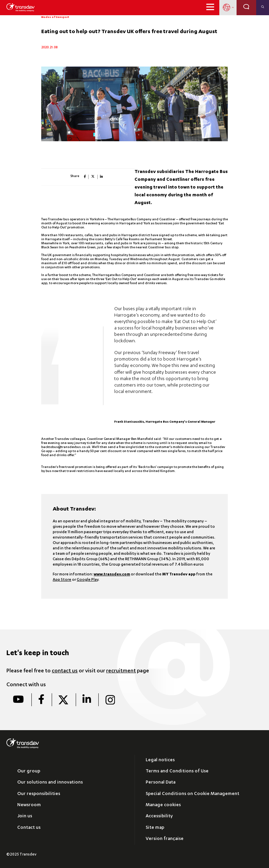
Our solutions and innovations (50, 783)
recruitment (121, 671)
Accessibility (159, 816)
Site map (155, 828)
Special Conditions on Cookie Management (192, 794)
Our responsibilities (39, 794)
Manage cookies (163, 805)
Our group (29, 772)
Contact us (29, 828)
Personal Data (161, 783)
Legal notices (160, 760)
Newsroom (29, 805)
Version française (165, 839)
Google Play (88, 580)
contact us (65, 671)
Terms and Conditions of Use (177, 772)
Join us (25, 816)
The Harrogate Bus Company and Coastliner (141, 220)
